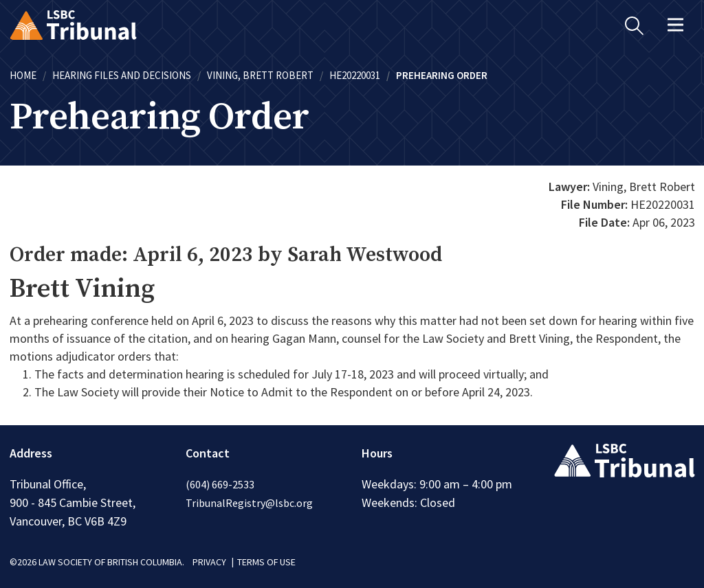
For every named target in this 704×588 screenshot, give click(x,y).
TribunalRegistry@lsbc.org (249, 503)
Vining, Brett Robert (260, 75)
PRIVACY (209, 562)
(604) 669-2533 (220, 484)
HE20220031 (355, 75)
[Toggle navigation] (676, 25)
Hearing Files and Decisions (122, 75)
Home (23, 75)
